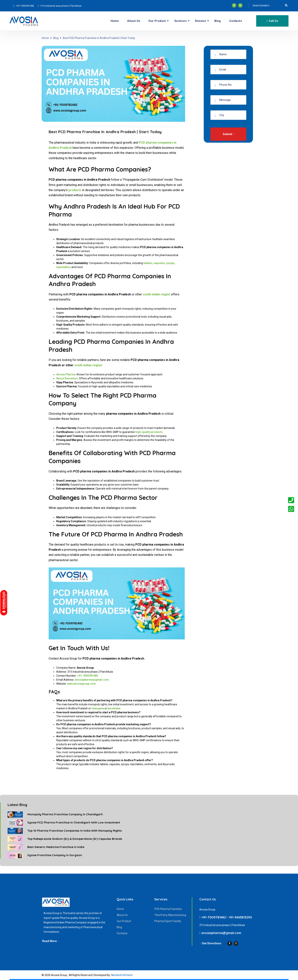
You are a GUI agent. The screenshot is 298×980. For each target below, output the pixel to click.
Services (180, 21)
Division (201, 21)
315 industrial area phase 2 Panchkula (61, 6)
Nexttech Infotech (122, 975)
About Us (134, 21)
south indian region (88, 365)
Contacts (236, 21)
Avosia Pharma (66, 374)
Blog (218, 21)
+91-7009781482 (25, 6)
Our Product (157, 21)
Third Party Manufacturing (170, 915)
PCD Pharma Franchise (168, 909)
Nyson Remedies (67, 378)
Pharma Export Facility (168, 921)
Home (115, 21)
